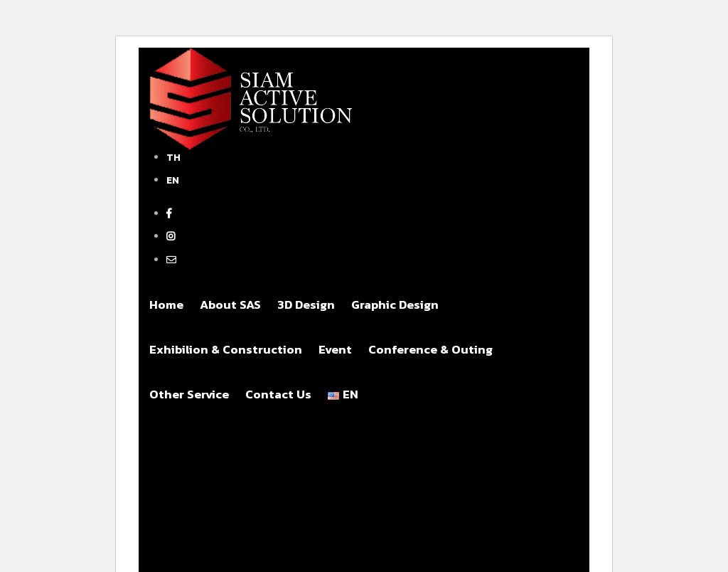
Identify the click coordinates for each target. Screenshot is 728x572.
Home (166, 304)
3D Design (306, 304)
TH (173, 158)
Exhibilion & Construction (226, 349)
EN (173, 180)
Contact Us (278, 394)
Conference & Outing (430, 349)
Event (335, 349)
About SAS (230, 304)
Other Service (189, 394)
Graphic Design (395, 304)
